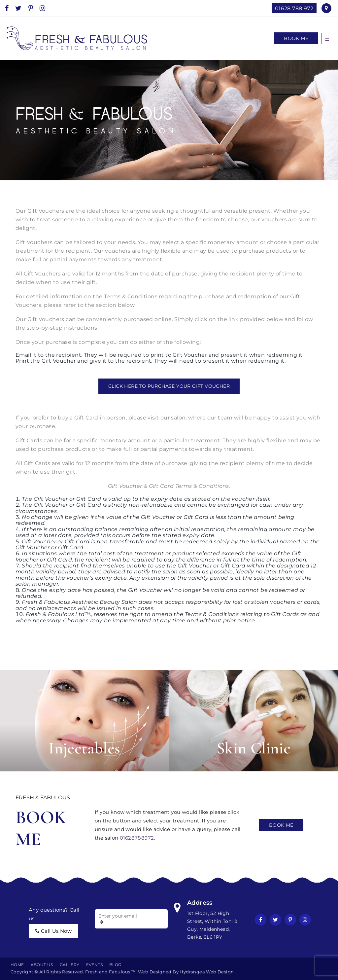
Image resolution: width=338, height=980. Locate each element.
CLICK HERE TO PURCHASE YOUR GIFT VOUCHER (169, 386)
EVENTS (94, 965)
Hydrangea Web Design (207, 972)
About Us (42, 965)
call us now (53, 931)
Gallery (70, 965)
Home (17, 965)
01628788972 (137, 838)
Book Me (296, 38)
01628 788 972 (294, 8)
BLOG (115, 965)
